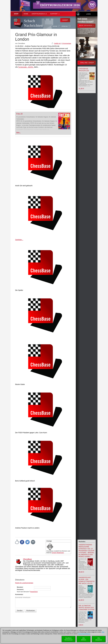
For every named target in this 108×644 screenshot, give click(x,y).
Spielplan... (19, 240)
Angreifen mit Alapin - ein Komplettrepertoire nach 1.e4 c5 (87, 580)
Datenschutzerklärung (84, 634)
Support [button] (55, 14)
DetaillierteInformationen (69, 639)
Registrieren (34, 592)
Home (26, 14)
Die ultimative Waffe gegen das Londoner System (87, 608)
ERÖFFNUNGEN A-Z (39, 14)
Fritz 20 (19, 114)
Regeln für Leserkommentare (24, 583)
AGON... (31, 67)
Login (88, 14)
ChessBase (27, 559)
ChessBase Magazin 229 (84, 70)
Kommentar (19, 594)
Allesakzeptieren (99, 639)
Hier (103, 632)
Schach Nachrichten (33, 23)
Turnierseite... (23, 67)
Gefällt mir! (57, 43)
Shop (16, 14)
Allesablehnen (83, 639)
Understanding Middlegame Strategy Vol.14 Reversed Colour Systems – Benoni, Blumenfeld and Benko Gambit (87, 551)
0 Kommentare (67, 43)
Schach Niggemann (58, 553)
